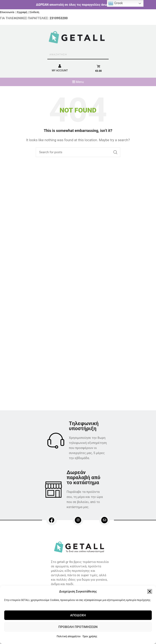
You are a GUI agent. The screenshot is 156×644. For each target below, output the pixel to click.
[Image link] (80, 547)
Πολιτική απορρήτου (69, 636)
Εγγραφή (22, 12)
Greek (116, 3)
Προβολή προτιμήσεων (78, 627)
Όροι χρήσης (90, 636)
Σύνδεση (34, 12)
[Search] (78, 152)
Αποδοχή (78, 615)
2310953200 (59, 18)
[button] (150, 591)
